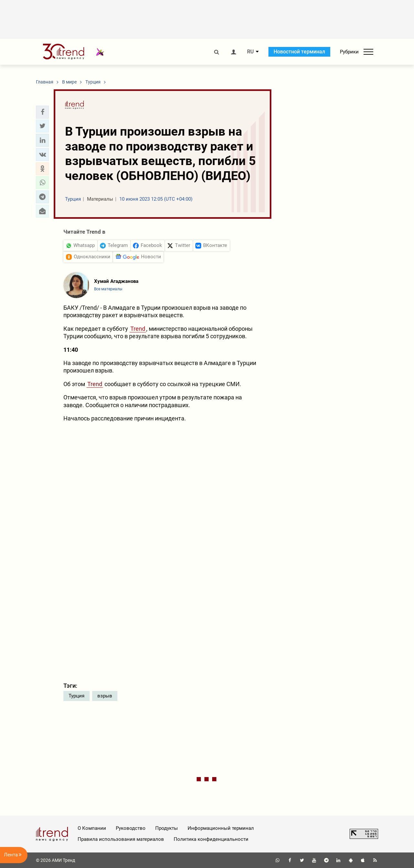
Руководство (131, 828)
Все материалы (108, 289)
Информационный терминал (221, 828)
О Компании (92, 828)
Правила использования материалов (121, 839)
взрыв (105, 696)
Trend (138, 329)
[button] (42, 112)
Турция (76, 696)
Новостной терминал (299, 52)
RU (250, 52)
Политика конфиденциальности (211, 839)
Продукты (167, 828)
